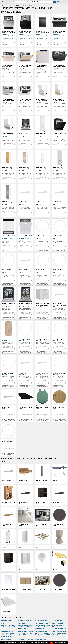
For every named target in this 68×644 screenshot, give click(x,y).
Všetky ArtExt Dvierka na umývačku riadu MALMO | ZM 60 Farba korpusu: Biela (8, 455)
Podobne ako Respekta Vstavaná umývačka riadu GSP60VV (24, 148)
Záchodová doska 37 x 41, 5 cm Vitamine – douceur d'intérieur (42, 407)
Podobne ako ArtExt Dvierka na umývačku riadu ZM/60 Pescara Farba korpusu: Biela (42, 284)
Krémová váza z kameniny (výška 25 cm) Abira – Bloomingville (7, 640)
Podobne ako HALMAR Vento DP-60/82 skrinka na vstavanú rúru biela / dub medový (59, 114)
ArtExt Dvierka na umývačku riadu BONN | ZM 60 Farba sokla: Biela (25, 271)
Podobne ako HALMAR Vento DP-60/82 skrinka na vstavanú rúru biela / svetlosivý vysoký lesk (8, 148)
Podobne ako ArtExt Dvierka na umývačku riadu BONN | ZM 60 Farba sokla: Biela (25, 284)
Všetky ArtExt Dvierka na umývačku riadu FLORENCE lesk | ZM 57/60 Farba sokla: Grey (8, 421)
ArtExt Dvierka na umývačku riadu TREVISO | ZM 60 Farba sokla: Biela (42, 203)
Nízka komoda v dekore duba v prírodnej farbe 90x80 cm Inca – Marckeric (25, 627)
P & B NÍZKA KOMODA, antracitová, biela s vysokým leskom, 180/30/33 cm (59, 622)
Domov (2, 5)
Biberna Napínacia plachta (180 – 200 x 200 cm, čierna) (25, 407)
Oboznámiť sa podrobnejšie (59, 643)
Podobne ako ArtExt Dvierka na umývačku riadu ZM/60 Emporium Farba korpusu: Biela (41, 352)
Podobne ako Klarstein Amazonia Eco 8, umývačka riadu (42, 79)
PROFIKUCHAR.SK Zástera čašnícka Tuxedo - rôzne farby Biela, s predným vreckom (42, 622)
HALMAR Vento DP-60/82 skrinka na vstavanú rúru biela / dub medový (59, 101)
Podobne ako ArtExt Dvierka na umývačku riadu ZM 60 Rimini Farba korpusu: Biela (8, 387)
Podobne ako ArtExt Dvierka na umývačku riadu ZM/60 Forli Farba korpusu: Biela (59, 352)
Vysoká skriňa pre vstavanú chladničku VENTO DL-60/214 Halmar (42, 135)
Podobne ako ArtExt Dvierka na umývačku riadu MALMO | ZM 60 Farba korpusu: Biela (8, 284)
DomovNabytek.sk (7, 2)
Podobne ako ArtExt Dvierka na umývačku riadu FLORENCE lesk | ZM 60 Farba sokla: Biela (25, 387)
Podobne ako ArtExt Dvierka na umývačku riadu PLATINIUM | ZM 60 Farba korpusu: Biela (42, 250)
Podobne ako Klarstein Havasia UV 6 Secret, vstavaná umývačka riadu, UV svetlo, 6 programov (25, 80)
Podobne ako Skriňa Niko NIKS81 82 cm (8, 352)
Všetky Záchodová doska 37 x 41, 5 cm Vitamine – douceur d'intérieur (42, 420)
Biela (6, 5)
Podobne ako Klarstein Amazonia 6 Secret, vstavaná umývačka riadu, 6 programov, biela (8, 80)
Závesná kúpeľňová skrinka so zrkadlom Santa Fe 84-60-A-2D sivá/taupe (25, 622)
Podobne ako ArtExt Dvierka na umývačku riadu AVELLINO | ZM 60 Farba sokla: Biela (25, 216)
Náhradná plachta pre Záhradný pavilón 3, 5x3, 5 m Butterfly (8, 622)
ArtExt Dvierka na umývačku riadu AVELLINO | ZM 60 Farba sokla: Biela (25, 203)
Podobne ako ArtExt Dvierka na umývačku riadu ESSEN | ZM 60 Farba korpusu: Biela (59, 284)
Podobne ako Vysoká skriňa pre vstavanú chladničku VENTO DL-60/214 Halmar (42, 148)
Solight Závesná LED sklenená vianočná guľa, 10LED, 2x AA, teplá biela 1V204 (25, 633)
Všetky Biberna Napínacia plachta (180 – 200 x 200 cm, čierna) (25, 420)
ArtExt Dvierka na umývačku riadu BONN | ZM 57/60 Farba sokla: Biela (42, 373)
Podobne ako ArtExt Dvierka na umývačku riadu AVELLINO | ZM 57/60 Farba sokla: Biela (59, 318)
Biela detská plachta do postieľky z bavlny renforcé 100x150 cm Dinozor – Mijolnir (42, 633)
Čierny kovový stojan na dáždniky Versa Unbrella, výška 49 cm (41, 640)
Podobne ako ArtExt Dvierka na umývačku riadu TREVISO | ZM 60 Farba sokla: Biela (41, 216)
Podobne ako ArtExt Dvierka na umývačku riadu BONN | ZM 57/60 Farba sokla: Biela (41, 387)
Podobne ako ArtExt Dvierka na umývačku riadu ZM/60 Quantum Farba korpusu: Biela (25, 352)
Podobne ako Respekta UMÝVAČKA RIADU (8, 250)
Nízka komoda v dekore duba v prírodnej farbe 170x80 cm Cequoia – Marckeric (42, 627)
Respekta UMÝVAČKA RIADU (8, 236)
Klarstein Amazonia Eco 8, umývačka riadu (42, 66)
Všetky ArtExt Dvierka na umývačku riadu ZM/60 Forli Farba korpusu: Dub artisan (59, 421)
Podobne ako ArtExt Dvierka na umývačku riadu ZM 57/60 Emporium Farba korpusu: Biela (59, 387)
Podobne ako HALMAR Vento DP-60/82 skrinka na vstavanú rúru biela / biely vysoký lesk (42, 114)
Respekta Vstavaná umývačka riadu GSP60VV (25, 134)
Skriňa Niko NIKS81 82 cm (8, 338)
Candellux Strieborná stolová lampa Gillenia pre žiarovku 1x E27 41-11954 (59, 633)
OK (51, 643)
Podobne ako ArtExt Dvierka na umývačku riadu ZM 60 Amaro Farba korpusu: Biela (59, 250)
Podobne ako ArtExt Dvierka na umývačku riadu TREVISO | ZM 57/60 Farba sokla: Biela (59, 216)
